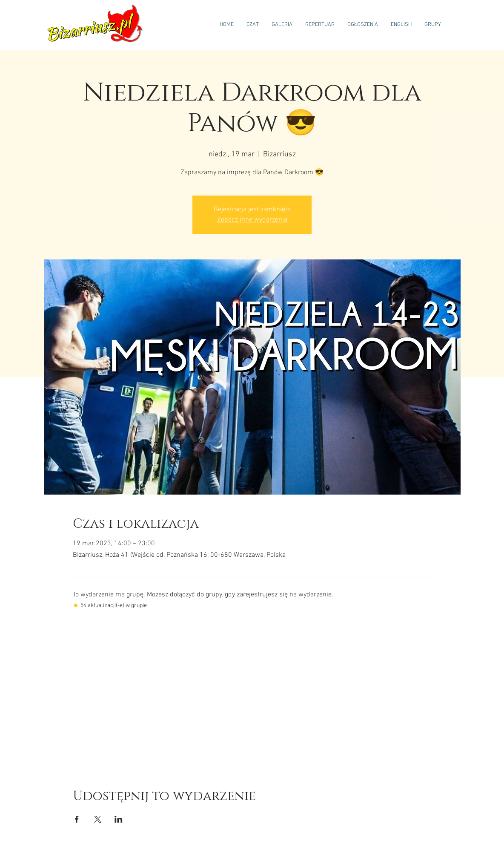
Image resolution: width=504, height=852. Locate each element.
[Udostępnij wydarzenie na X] (98, 819)
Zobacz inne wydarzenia (252, 220)
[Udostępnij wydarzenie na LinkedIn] (119, 819)
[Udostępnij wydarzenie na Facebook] (77, 819)
